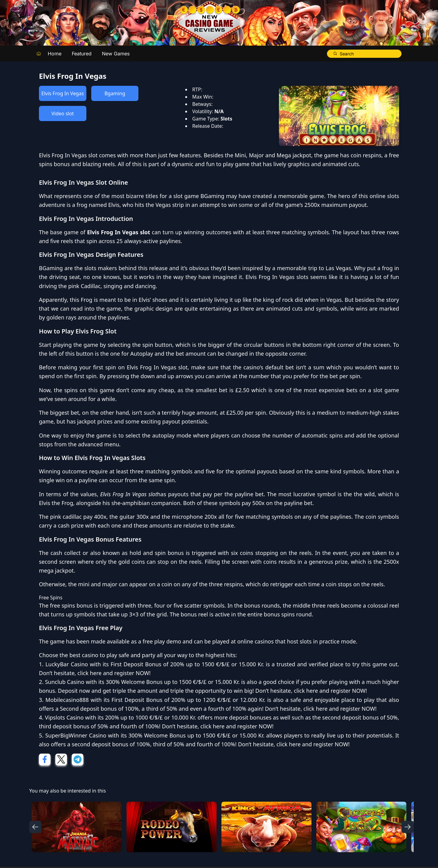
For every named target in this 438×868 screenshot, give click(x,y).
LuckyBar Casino (67, 664)
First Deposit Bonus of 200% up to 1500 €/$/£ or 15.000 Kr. (187, 664)
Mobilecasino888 (67, 700)
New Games (116, 54)
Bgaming (115, 93)
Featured (82, 54)
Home (55, 54)
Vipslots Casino (64, 717)
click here (90, 673)
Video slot (63, 113)
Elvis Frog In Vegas (63, 93)
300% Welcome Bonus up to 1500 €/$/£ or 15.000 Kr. (173, 682)
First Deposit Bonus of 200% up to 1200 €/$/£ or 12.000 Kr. (189, 700)
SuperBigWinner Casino (76, 735)
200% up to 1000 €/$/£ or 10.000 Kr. (151, 717)
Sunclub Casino (65, 682)
